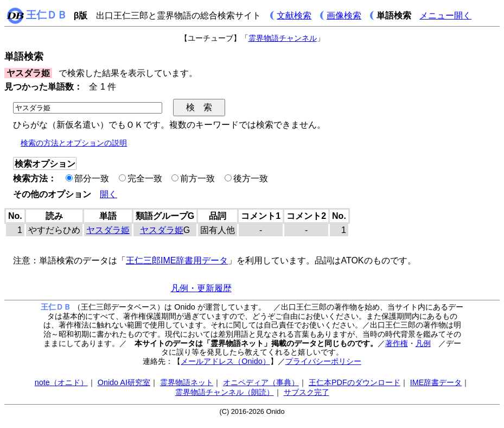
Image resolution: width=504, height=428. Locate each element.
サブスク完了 (307, 392)
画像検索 (344, 15)
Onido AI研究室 (124, 382)
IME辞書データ (436, 382)
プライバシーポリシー (323, 361)
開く (109, 194)
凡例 (423, 343)
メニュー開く (445, 15)
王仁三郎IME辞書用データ (177, 260)
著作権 (397, 343)
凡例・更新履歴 (201, 288)
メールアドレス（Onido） (225, 361)
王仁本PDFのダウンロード (355, 382)
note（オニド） (61, 382)
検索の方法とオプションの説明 (74, 143)
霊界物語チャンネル (283, 38)
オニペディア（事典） (261, 382)
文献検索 (294, 15)
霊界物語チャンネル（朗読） (225, 392)
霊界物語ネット (187, 382)
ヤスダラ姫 (108, 230)
